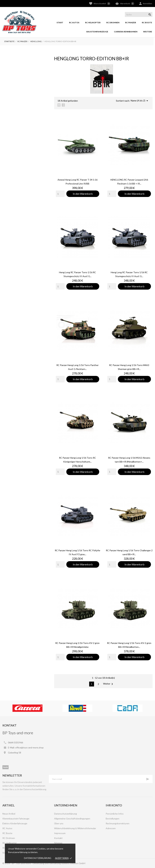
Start (60, 23)
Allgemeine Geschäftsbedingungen (72, 819)
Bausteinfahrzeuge (97, 32)
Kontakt (58, 838)
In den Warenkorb (83, 194)
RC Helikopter (93, 23)
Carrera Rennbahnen (126, 32)
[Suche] (139, 14)
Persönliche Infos (115, 814)
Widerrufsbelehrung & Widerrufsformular (75, 828)
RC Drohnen (113, 23)
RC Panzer (131, 23)
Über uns (59, 823)
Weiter (109, 684)
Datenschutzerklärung (38, 858)
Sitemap (58, 843)
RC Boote (147, 23)
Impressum (60, 833)
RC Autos (74, 23)
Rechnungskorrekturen (118, 823)
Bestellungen (113, 819)
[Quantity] (60, 194)
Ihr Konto (114, 805)
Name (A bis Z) (140, 101)
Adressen (111, 828)
